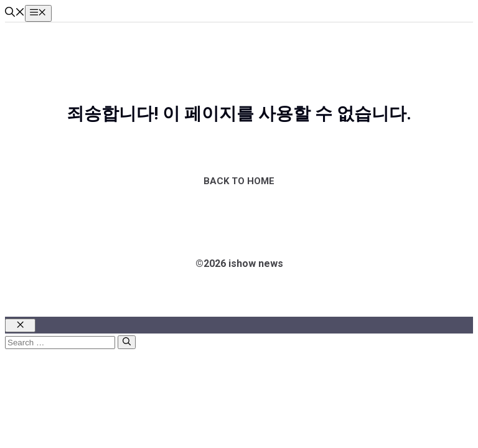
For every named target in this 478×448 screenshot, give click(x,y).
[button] (15, 13)
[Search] (127, 342)
